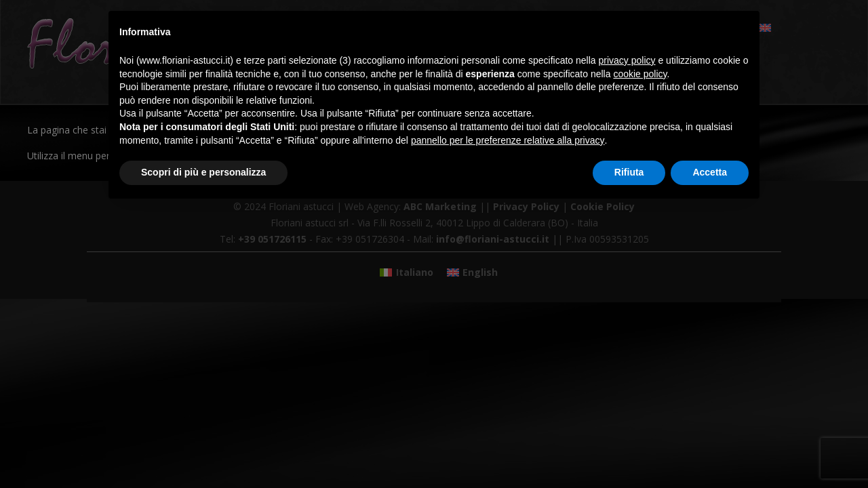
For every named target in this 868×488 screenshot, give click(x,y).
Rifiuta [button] (629, 172)
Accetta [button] (710, 172)
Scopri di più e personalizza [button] (203, 172)
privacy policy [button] (627, 60)
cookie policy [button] (640, 74)
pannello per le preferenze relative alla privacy (508, 140)
